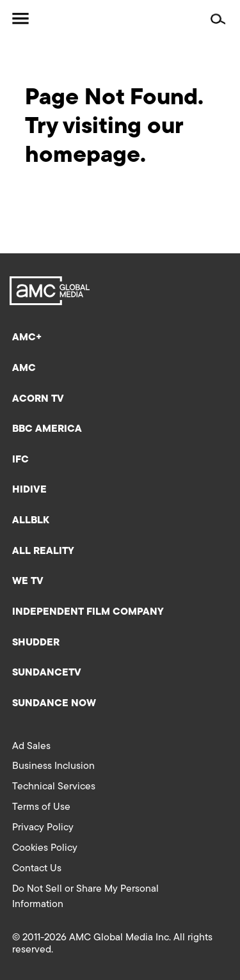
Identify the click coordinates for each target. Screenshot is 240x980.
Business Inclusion (53, 766)
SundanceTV (47, 673)
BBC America (47, 429)
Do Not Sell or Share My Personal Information (85, 897)
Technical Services (54, 787)
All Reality (43, 551)
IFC (20, 460)
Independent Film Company (88, 612)
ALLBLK (31, 521)
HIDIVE (29, 490)
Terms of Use (41, 807)
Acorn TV (38, 399)
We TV (28, 581)
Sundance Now (54, 704)
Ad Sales (31, 747)
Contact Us (37, 869)
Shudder (36, 643)
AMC (24, 368)
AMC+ (27, 338)
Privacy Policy (43, 828)
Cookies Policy (45, 848)
